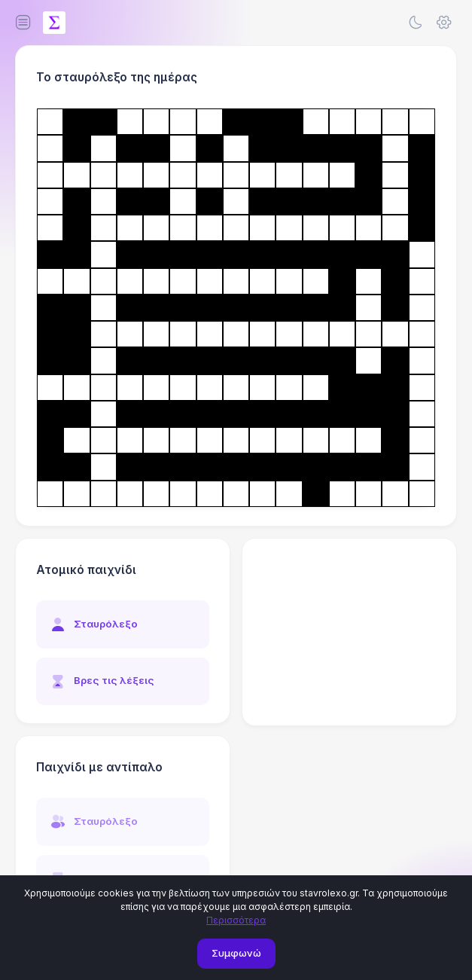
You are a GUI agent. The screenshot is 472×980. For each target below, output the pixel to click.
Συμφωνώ (236, 953)
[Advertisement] (349, 632)
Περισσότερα (236, 920)
